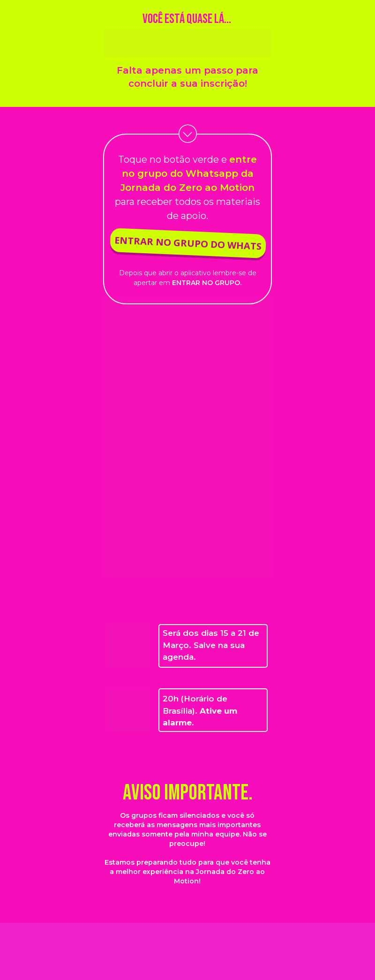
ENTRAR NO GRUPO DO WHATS (186, 243)
